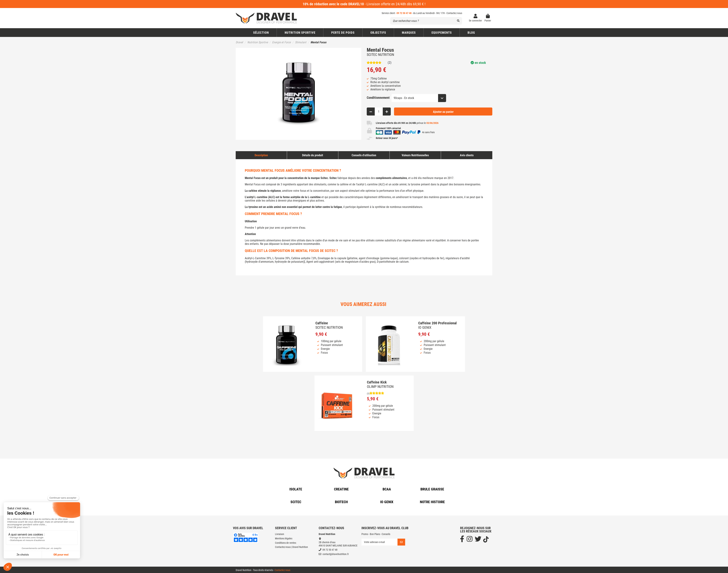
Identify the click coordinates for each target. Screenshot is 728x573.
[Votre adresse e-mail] (379, 542)
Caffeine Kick (377, 382)
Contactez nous (454, 13)
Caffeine (322, 323)
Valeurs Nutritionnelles (415, 155)
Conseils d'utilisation (364, 155)
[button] (378, 33)
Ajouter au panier (443, 112)
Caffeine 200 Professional (437, 323)
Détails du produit (313, 155)
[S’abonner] (401, 542)
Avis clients (467, 155)
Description (261, 155)
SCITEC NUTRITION (380, 55)
